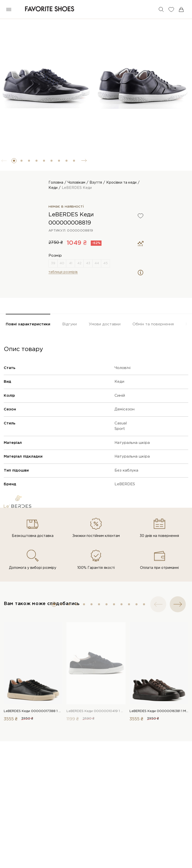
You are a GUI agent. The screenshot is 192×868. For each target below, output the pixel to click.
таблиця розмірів (63, 272)
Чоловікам (76, 183)
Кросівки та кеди (121, 183)
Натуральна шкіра (132, 443)
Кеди (53, 188)
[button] (14, 161)
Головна (56, 183)
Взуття (96, 183)
